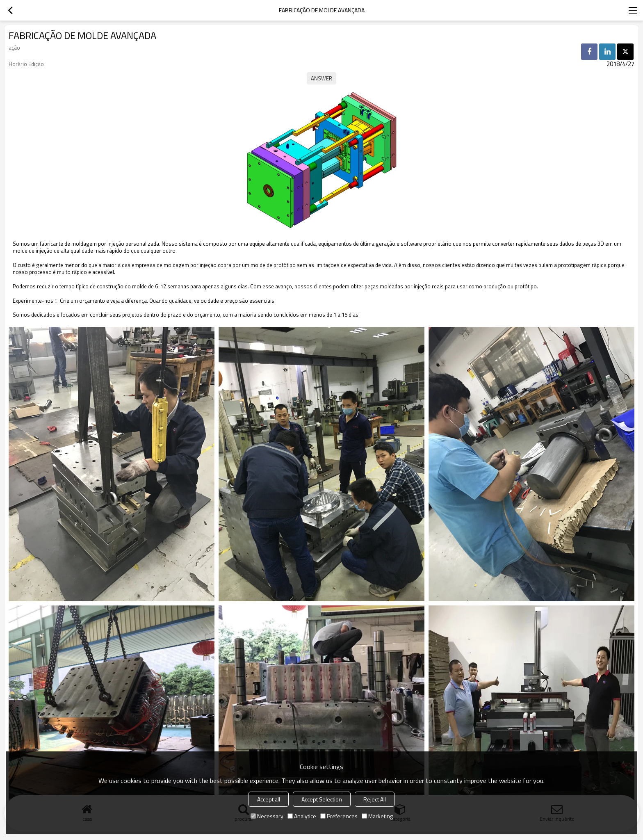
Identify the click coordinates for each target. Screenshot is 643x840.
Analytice (302, 816)
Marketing (377, 816)
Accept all (269, 799)
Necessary (267, 816)
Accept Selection (322, 799)
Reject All (375, 799)
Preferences (339, 816)
